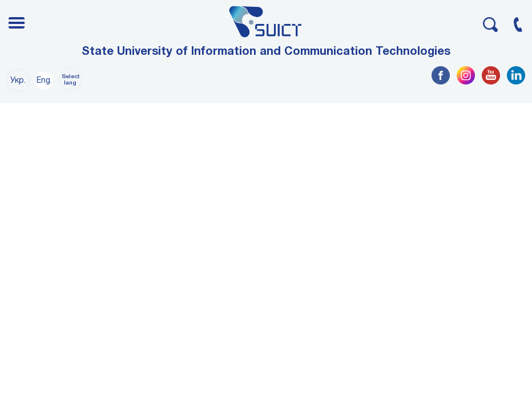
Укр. (18, 81)
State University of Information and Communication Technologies (266, 52)
